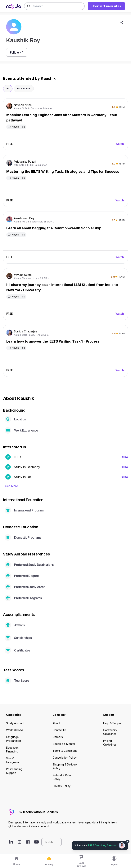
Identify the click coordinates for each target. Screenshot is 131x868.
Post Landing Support (14, 771)
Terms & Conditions (65, 751)
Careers (58, 737)
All (8, 88)
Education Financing (12, 750)
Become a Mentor (64, 744)
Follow (124, 457)
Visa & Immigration (13, 760)
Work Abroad (15, 730)
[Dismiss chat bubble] (128, 842)
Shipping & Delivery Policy (65, 766)
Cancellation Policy (65, 758)
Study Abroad (15, 723)
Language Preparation (14, 739)
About (56, 723)
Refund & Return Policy (63, 777)
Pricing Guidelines (110, 743)
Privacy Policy (62, 786)
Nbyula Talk (24, 88)
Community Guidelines (110, 732)
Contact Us (60, 730)
